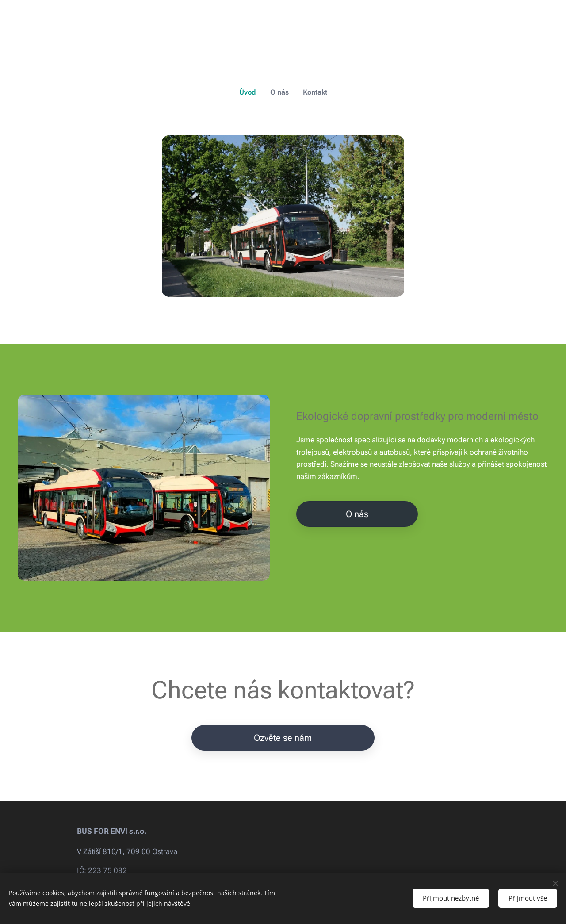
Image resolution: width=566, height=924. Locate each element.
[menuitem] (252, 92)
